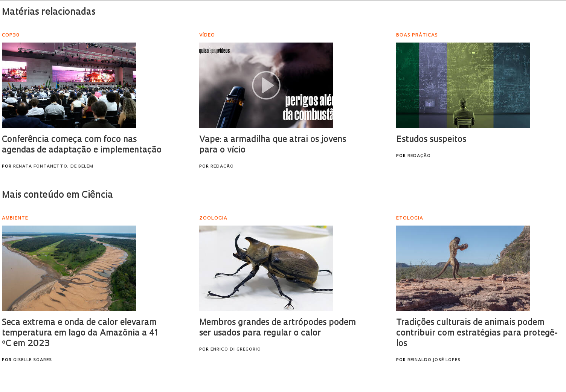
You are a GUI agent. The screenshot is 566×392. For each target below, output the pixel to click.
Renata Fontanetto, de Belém (53, 167)
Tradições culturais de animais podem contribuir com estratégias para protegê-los (477, 333)
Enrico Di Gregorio (236, 350)
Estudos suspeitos (431, 140)
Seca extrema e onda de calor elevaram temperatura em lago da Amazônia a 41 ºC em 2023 (80, 333)
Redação (222, 167)
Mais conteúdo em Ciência (57, 195)
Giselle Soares (33, 360)
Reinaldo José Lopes (434, 360)
